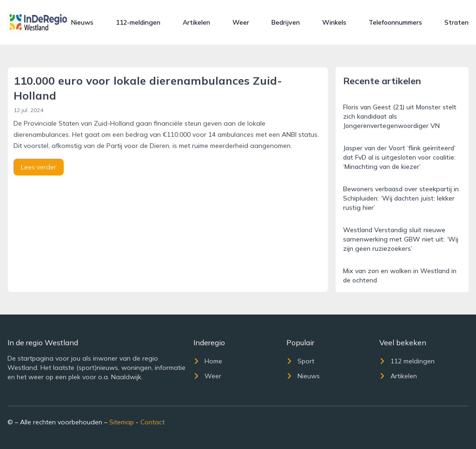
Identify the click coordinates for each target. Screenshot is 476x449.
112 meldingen (407, 361)
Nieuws (82, 22)
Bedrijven (286, 22)
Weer (241, 22)
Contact (152, 422)
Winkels (334, 22)
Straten (456, 22)
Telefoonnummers (395, 22)
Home (208, 361)
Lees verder (39, 167)
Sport (300, 361)
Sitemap (122, 422)
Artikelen (196, 22)
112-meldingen (138, 22)
